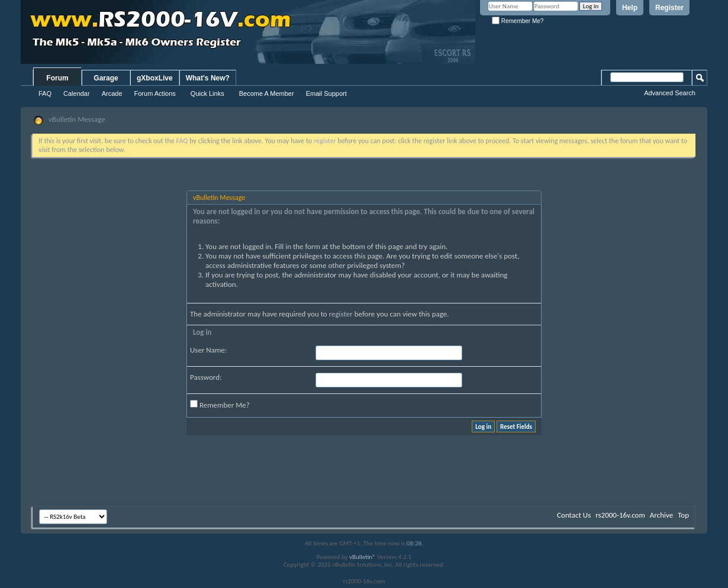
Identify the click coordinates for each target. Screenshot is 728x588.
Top (683, 515)
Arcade (112, 93)
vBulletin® (363, 557)
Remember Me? (518, 21)
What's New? (208, 78)
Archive (661, 515)
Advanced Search (670, 93)
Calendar (77, 93)
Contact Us (574, 515)
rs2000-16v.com (620, 515)
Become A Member (267, 93)
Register (669, 8)
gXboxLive (155, 78)
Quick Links (207, 93)
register (341, 314)
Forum (57, 78)
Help (630, 8)
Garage (106, 78)
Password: (206, 377)
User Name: (208, 350)
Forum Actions (155, 93)
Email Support (326, 93)
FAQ (45, 93)
